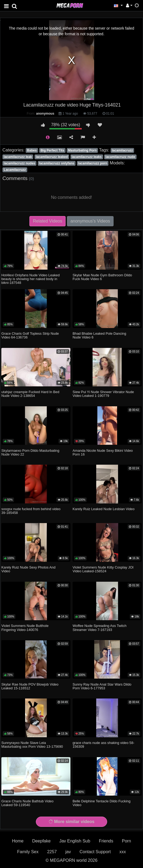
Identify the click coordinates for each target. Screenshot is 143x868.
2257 (52, 852)
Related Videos (47, 221)
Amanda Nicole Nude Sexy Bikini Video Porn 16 (103, 452)
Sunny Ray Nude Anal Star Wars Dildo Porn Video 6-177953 (102, 686)
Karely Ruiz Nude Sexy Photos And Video (28, 569)
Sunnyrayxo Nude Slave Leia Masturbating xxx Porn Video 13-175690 (32, 745)
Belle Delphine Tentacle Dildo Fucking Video (102, 803)
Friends (106, 841)
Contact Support (95, 852)
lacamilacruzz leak (18, 157)
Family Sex (28, 852)
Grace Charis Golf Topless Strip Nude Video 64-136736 (30, 335)
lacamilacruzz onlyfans (57, 163)
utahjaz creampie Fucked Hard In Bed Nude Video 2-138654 (30, 394)
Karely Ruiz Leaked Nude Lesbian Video (104, 509)
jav (68, 852)
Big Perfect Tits (52, 150)
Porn (127, 841)
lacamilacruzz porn (93, 163)
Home (18, 841)
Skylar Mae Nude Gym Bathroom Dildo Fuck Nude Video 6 (102, 277)
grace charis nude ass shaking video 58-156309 (103, 745)
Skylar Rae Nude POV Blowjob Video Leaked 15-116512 (30, 686)
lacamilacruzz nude (120, 157)
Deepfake (41, 841)
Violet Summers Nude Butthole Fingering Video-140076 (25, 628)
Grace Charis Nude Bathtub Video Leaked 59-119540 (27, 803)
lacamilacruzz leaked (52, 157)
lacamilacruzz (122, 150)
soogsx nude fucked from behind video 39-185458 (31, 511)
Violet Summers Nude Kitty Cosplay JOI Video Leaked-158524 (103, 569)
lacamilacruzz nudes (20, 163)
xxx (122, 852)
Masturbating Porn (82, 150)
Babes (32, 150)
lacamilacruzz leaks (86, 157)
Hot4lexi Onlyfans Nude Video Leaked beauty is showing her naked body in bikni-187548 (30, 279)
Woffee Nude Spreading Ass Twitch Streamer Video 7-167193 (100, 628)
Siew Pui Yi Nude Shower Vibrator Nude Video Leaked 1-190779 (103, 394)
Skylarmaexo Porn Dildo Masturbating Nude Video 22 (30, 452)
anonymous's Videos (90, 221)
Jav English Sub (75, 841)
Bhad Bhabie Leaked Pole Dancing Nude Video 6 (99, 335)
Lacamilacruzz (15, 170)
